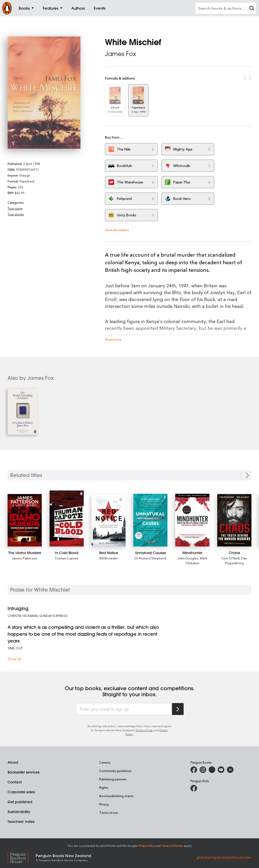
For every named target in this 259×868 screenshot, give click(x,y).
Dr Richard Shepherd (150, 558)
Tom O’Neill (230, 558)
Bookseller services (24, 772)
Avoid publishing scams (116, 796)
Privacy (104, 804)
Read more (113, 339)
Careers (105, 762)
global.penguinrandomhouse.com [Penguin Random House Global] (224, 857)
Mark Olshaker (197, 560)
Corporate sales (21, 792)
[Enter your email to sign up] (124, 709)
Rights (104, 787)
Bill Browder (109, 558)
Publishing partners (113, 779)
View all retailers (117, 230)
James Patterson (25, 558)
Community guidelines (115, 771)
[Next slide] (247, 475)
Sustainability (19, 812)
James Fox (121, 54)
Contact (15, 782)
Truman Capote (67, 558)
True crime (15, 208)
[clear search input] (252, 9)
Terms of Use (144, 730)
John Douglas (188, 558)
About (13, 762)
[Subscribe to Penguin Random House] (178, 709)
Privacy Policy (146, 846)
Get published (20, 802)
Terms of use (109, 813)
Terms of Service (172, 846)
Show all (14, 659)
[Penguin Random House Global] (22, 857)
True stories (16, 214)
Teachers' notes (21, 822)
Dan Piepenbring (236, 560)
